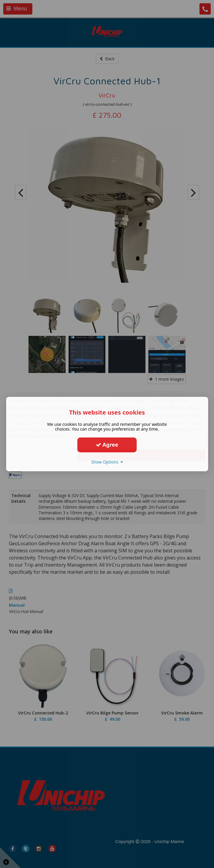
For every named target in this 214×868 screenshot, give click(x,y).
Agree (107, 445)
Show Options (107, 462)
